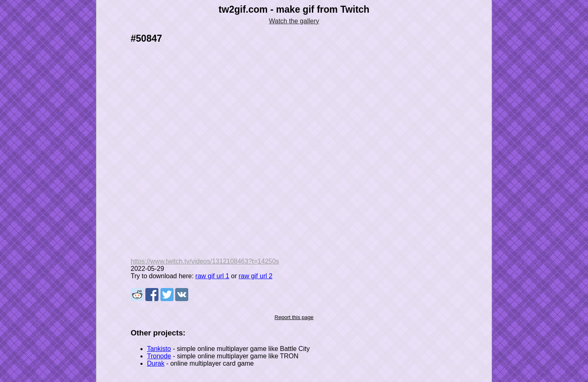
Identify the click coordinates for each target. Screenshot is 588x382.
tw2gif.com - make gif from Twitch (294, 9)
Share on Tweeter (167, 295)
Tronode (159, 356)
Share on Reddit (137, 295)
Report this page (294, 317)
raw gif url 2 (255, 276)
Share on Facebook (152, 295)
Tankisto (159, 349)
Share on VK (182, 295)
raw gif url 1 (213, 276)
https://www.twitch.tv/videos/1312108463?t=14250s (205, 261)
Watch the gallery (294, 21)
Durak (156, 363)
